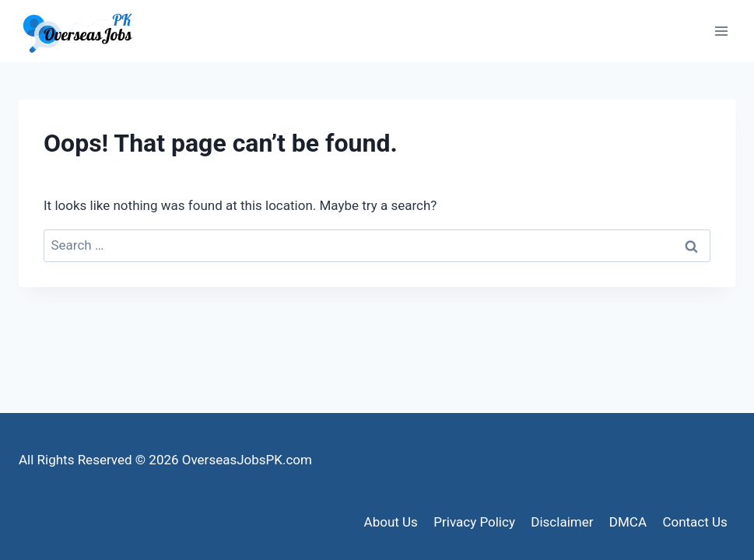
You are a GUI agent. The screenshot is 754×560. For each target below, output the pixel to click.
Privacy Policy (474, 522)
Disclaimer (562, 522)
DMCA (628, 522)
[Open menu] (721, 31)
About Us (391, 522)
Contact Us (694, 522)
